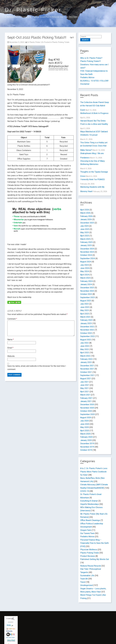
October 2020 (86, 411)
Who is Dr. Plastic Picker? (91, 58)
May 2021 (85, 388)
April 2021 (85, 392)
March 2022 (85, 356)
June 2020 (85, 424)
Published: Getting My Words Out (94, 559)
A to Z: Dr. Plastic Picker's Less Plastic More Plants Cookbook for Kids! (94, 472)
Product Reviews (88, 556)
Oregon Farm (86, 530)
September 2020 (87, 414)
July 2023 (84, 304)
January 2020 (86, 440)
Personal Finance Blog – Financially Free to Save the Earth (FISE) (94, 543)
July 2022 (84, 343)
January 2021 (86, 401)
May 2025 (85, 232)
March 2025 (85, 239)
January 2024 (86, 284)
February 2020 (86, 437)
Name (11, 340)
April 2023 (85, 314)
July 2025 (84, 226)
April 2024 (85, 275)
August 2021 (86, 379)
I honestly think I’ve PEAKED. (93, 179)
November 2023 (87, 291)
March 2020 (85, 434)
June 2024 (85, 268)
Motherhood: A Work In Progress (94, 113)
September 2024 (87, 258)
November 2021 (87, 369)
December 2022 (87, 327)
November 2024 (87, 252)
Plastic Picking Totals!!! (91, 61)
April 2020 (85, 431)
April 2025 (85, 236)
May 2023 (85, 310)
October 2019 (86, 450)
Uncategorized (87, 585)
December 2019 (87, 444)
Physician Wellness (89, 550)
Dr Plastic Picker (34, 42)
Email (10, 348)
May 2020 (85, 427)
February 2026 (86, 216)
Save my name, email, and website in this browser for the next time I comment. (37, 368)
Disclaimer (85, 84)
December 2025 (87, 223)
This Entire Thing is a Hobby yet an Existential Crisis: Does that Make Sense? (94, 146)
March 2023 (85, 317)
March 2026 (85, 213)
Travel (83, 582)
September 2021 (87, 375)
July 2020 (84, 421)
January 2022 (86, 362)
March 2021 (85, 395)
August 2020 (86, 418)
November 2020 (87, 408)
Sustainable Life (87, 576)
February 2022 (86, 359)
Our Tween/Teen (87, 533)
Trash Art (84, 579)
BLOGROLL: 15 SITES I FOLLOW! (94, 81)
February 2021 (86, 398)
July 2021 (84, 382)
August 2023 (86, 301)
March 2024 (85, 278)
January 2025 (86, 245)
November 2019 (87, 447)
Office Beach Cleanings (90, 520)
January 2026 (86, 219)
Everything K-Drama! (89, 501)
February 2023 (86, 320)
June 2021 (85, 385)
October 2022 (86, 333)
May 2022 (85, 349)
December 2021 (87, 366)
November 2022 (87, 330)
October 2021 (86, 372)
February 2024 (86, 281)
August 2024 (86, 262)
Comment (12, 319)
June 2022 (85, 346)
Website (11, 356)
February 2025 (86, 242)
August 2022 (86, 340)
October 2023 (86, 294)
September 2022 (87, 336)
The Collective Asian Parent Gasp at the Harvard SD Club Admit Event (95, 106)
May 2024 (85, 271)
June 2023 (85, 307)
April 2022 (85, 353)
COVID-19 (85, 491)
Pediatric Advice (87, 77)
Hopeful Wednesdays (90, 504)
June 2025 (85, 229)
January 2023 (86, 323)
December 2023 (87, 288)
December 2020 (87, 404)
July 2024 (84, 265)
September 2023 (87, 297)
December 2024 (87, 249)
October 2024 (86, 255)
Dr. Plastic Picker (33, 10)
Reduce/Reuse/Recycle (91, 566)
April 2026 (85, 210)
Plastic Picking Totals (61, 42)
